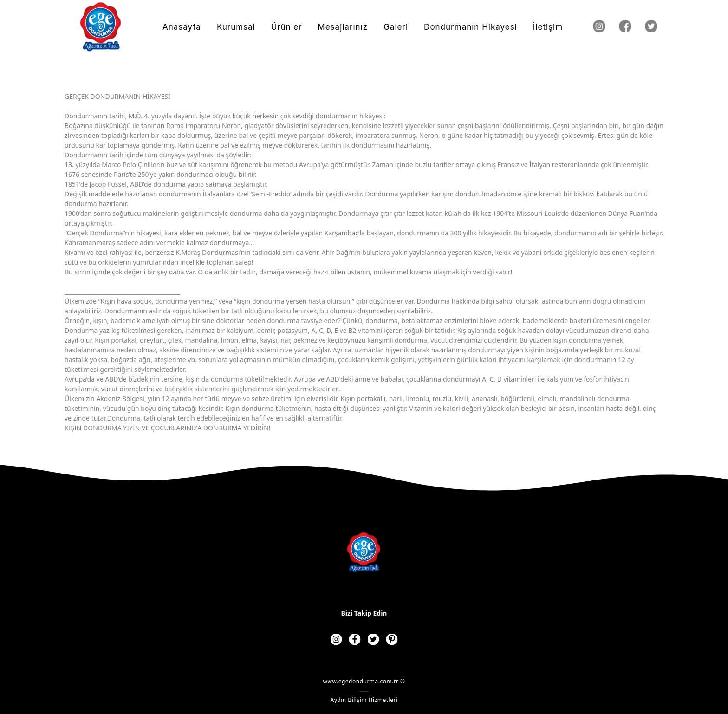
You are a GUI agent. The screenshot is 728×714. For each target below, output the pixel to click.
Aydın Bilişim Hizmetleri (364, 700)
